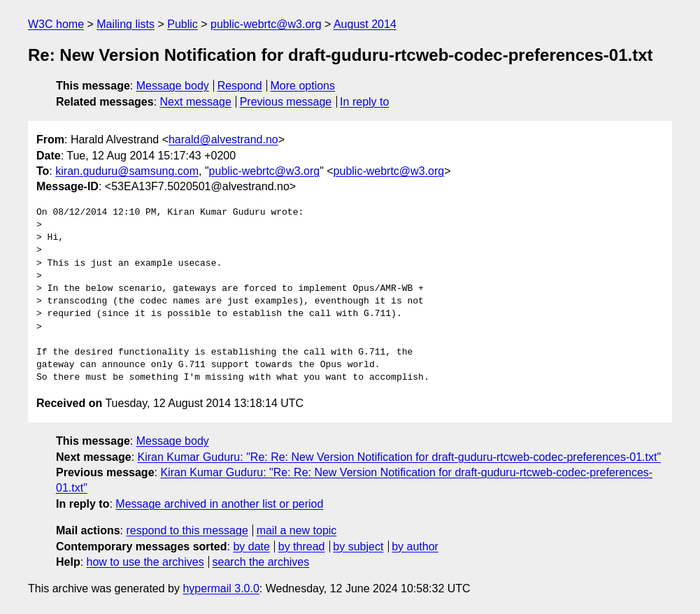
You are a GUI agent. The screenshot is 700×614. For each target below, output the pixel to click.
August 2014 (365, 24)
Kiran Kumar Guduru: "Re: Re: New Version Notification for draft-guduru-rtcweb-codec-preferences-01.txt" (400, 457)
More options (303, 86)
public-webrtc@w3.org (266, 24)
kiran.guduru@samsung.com (127, 171)
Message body (173, 86)
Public (183, 24)
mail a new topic (297, 530)
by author (415, 547)
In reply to (364, 102)
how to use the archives (145, 562)
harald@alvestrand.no (223, 140)
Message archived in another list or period (219, 504)
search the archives (261, 562)
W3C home (56, 24)
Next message (196, 102)
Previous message (286, 102)
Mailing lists (126, 24)
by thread (302, 547)
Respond (240, 86)
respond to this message (187, 530)
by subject (358, 547)
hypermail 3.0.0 (221, 588)
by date (251, 547)
